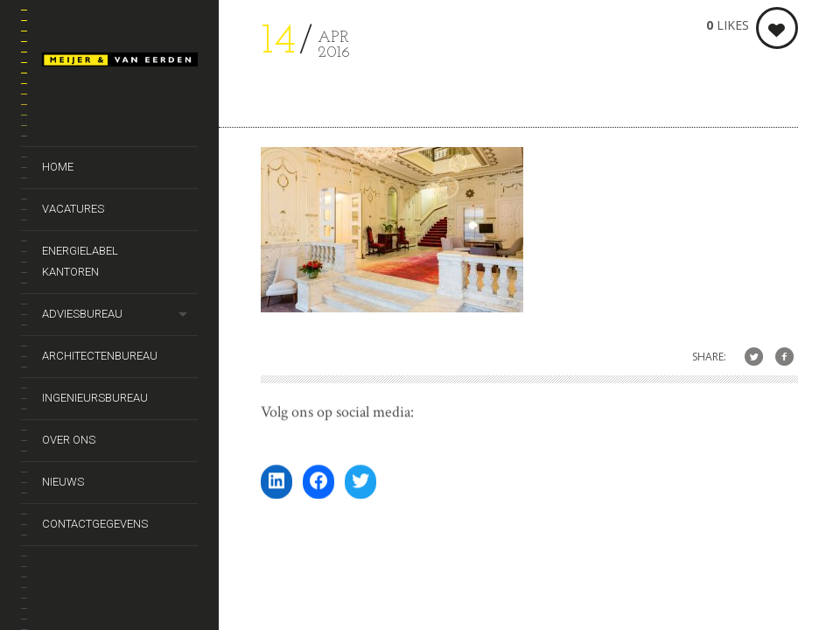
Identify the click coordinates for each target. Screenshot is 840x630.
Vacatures (73, 209)
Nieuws (63, 482)
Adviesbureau (82, 314)
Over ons (69, 440)
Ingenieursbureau (95, 398)
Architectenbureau (100, 356)
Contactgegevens (95, 524)
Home (58, 167)
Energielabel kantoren (80, 261)
